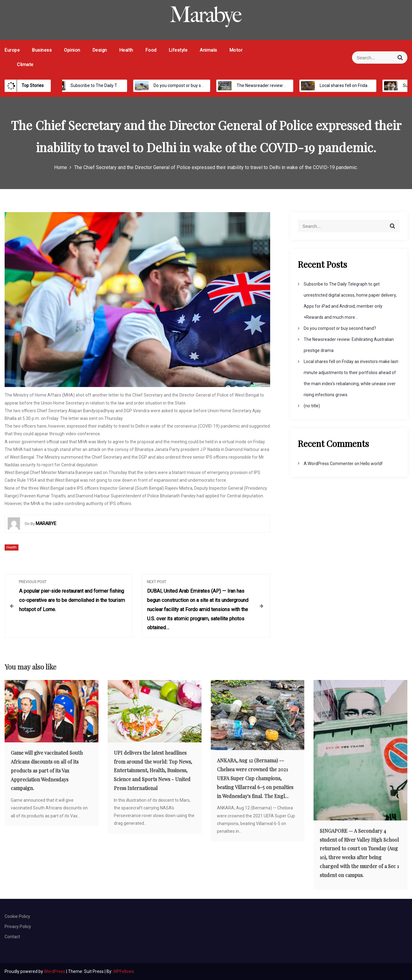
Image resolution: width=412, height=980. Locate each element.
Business (42, 50)
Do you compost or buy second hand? (184, 85)
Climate (25, 65)
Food (151, 50)
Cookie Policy (17, 916)
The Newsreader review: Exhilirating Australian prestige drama (291, 85)
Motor (236, 50)
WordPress (55, 971)
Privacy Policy (18, 927)
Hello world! (371, 464)
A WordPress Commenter (329, 464)
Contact (12, 937)
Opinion (72, 50)
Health (126, 50)
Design (100, 50)
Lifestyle (178, 50)
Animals (208, 50)
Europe (12, 50)
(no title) (312, 406)
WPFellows (124, 971)
